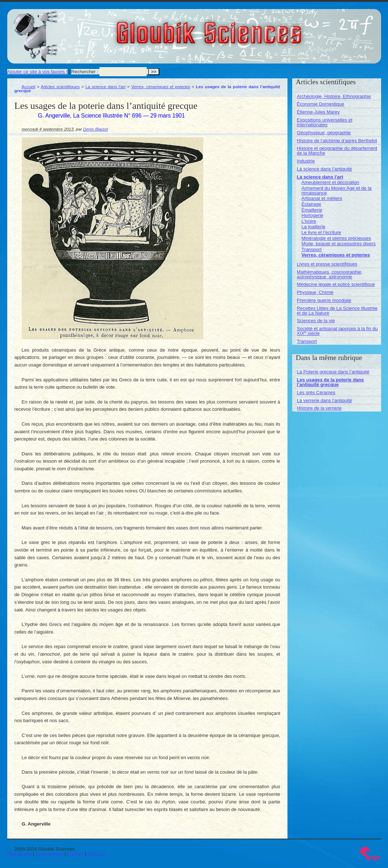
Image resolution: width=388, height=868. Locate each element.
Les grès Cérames (316, 392)
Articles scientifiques (60, 87)
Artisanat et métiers (322, 198)
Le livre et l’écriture (321, 232)
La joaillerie (314, 227)
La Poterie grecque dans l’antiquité (333, 372)
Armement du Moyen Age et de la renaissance (337, 191)
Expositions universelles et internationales (325, 122)
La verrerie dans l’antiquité (324, 400)
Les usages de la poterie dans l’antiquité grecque (330, 382)
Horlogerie (313, 215)
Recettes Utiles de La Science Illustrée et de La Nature (337, 311)
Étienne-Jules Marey (318, 112)
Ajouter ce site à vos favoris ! (37, 72)
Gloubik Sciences (250, 28)
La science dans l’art (105, 87)
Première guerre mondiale (324, 300)
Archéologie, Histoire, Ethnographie (334, 96)
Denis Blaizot (95, 129)
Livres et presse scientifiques (327, 264)
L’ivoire (309, 221)
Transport (312, 249)
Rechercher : (85, 72)
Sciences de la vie (316, 321)
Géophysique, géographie (324, 133)
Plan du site (20, 854)
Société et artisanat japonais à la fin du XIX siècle (337, 331)
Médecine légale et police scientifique (336, 284)
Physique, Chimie (315, 292)
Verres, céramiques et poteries (161, 87)
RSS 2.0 (96, 854)
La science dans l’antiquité (325, 169)
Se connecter (50, 854)
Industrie (306, 161)
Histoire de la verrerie (319, 408)
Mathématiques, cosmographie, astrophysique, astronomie (330, 274)
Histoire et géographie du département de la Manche (337, 151)
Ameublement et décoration (330, 182)
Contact (75, 854)
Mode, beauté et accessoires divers (339, 244)
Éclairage (311, 204)
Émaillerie (312, 210)
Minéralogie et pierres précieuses (336, 238)
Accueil (29, 87)
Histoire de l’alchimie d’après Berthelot (337, 141)
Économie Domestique (321, 104)
